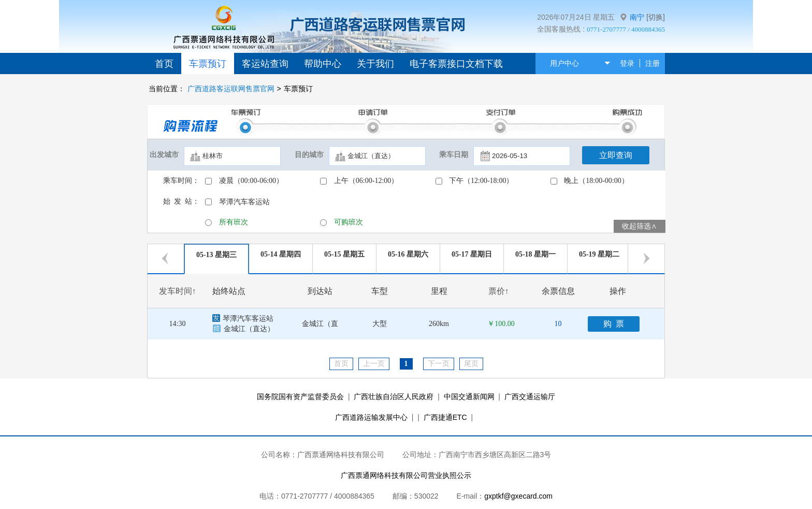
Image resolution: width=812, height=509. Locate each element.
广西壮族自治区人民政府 (394, 397)
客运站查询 (265, 64)
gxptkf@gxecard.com (518, 496)
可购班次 (349, 222)
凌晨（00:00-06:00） (251, 181)
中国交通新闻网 (469, 397)
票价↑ (499, 291)
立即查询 (616, 155)
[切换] (656, 17)
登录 (627, 63)
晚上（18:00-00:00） (596, 181)
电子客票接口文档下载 (456, 64)
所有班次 (234, 222)
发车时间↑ (178, 291)
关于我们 (375, 64)
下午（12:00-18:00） (481, 181)
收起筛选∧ (640, 226)
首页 (164, 64)
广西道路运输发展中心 (371, 417)
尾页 (471, 364)
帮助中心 (323, 64)
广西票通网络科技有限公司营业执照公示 (406, 475)
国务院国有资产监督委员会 (300, 397)
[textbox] (232, 156)
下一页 (439, 364)
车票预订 (208, 64)
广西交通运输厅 (530, 397)
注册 (653, 63)
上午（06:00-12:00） (366, 181)
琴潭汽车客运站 (244, 202)
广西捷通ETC (445, 417)
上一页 (374, 364)
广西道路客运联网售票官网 (231, 89)
